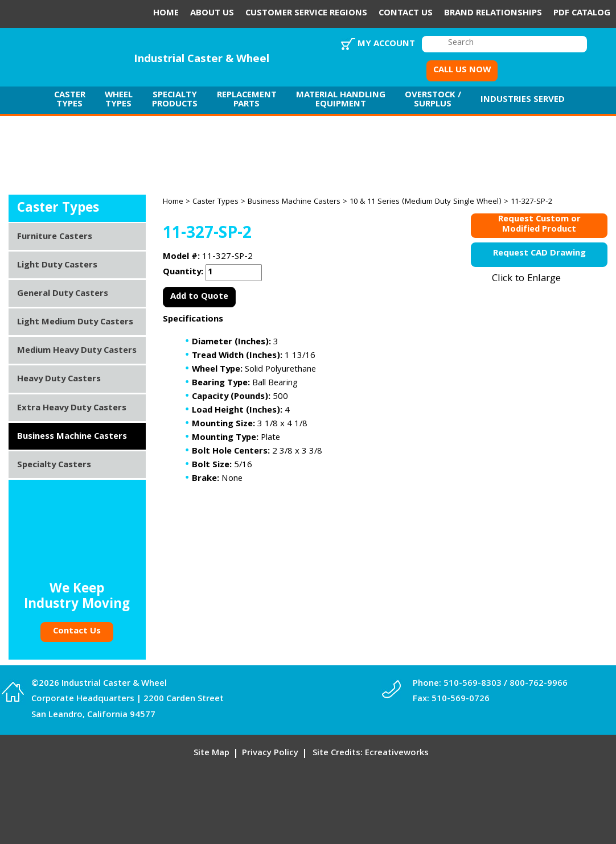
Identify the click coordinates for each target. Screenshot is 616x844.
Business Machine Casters (294, 202)
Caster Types (70, 100)
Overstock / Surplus (433, 100)
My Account (386, 44)
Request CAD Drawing (539, 254)
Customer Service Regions (306, 14)
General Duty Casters (63, 294)
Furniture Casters (55, 237)
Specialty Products (175, 100)
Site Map (212, 754)
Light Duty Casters (57, 266)
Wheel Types (119, 100)
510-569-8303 (473, 684)
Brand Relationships (493, 14)
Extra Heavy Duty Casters (72, 409)
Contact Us (406, 14)
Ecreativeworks (397, 754)
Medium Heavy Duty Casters (77, 351)
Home (166, 14)
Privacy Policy (270, 754)
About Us (212, 14)
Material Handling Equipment (341, 100)
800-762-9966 (539, 684)
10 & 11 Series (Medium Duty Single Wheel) (426, 202)
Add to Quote (199, 297)
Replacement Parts (247, 100)
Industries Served (523, 100)
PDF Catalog (582, 14)
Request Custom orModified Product (539, 226)
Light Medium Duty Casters (75, 323)
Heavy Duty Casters (59, 380)
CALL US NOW (462, 71)
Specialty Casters (54, 466)
